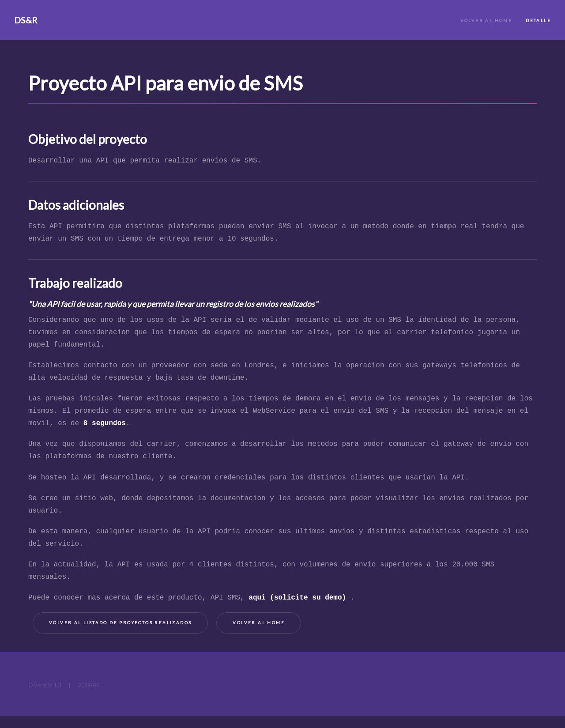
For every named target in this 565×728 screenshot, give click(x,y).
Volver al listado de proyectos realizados (120, 623)
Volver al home (259, 623)
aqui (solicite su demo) (297, 598)
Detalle (538, 21)
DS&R (26, 20)
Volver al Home (486, 21)
